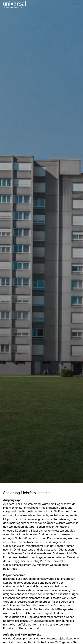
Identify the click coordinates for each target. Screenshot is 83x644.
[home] (14, 5)
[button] (77, 5)
